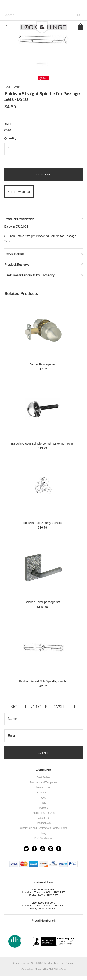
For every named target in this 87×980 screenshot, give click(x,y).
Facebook (34, 849)
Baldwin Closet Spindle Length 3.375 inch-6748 (42, 444)
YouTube (43, 849)
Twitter (26, 849)
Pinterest (51, 849)
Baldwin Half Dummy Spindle (43, 523)
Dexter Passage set (42, 364)
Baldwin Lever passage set (42, 602)
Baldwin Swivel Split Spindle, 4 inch (42, 681)
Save (45, 78)
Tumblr (59, 849)
